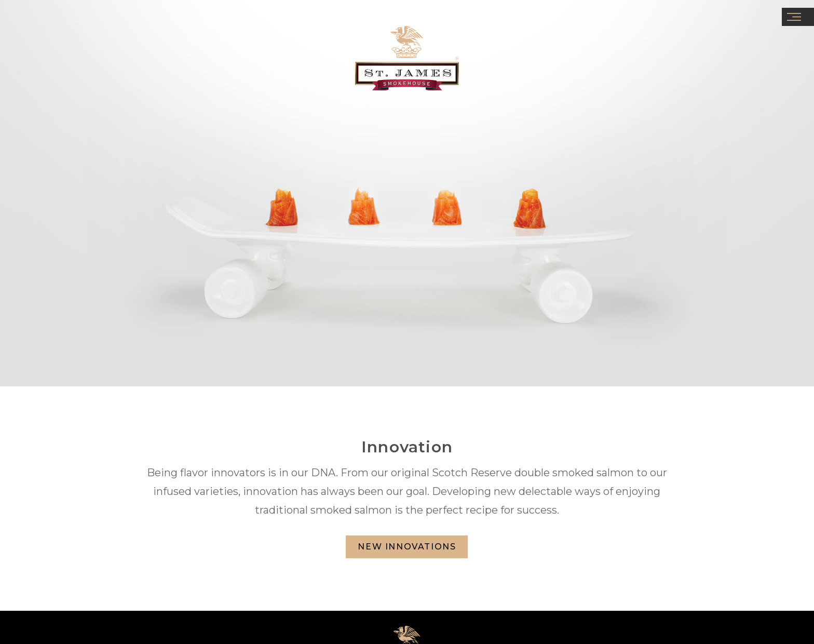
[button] (798, 17)
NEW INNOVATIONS (407, 547)
